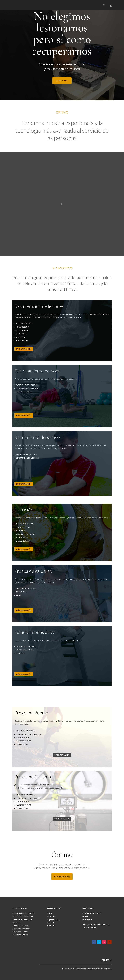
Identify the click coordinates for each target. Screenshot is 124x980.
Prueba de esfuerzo (21, 926)
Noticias (51, 922)
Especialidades (53, 919)
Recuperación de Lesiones (23, 913)
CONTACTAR (62, 81)
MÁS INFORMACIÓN (24, 349)
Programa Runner (20, 932)
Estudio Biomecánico (21, 929)
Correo (85, 916)
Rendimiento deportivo (22, 919)
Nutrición (16, 922)
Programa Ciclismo (20, 935)
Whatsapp (87, 919)
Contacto (51, 926)
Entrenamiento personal (23, 916)
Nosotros (51, 916)
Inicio (50, 913)
